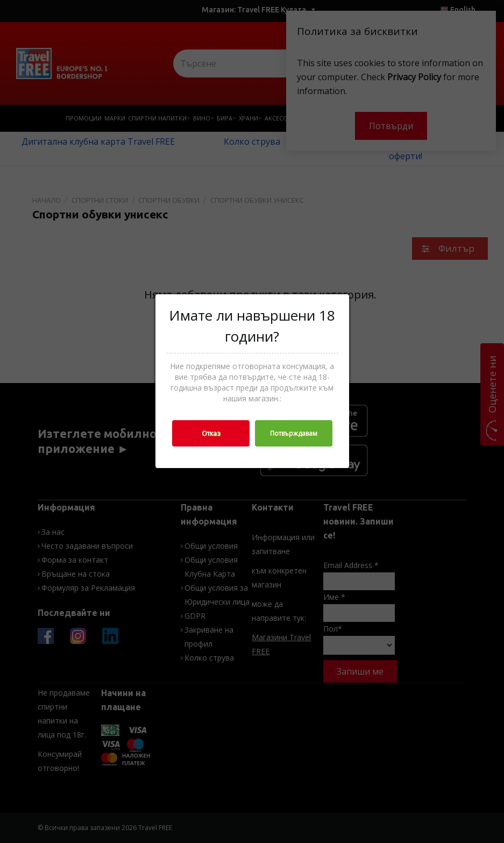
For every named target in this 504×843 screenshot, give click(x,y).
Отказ (211, 433)
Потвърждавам (294, 433)
